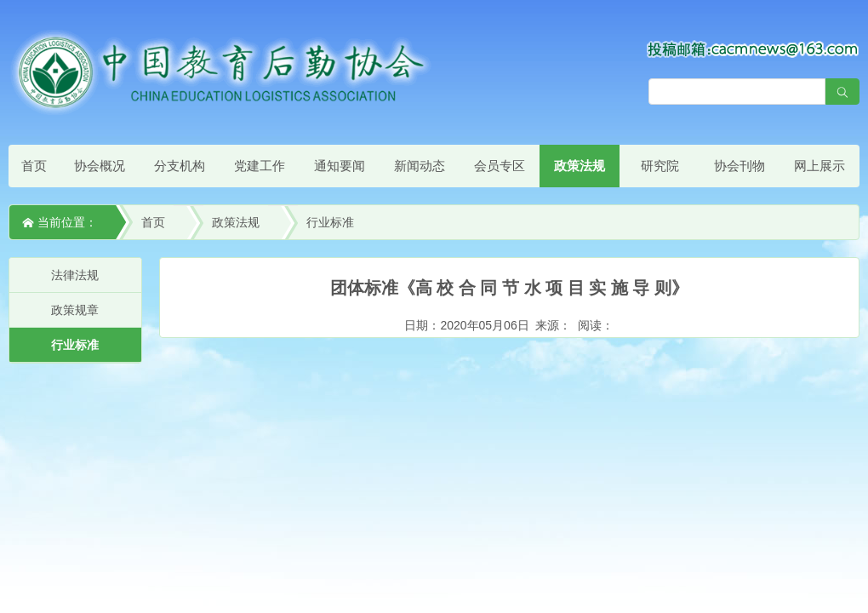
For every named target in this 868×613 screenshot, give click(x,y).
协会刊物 (740, 166)
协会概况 (100, 166)
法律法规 (75, 275)
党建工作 (260, 166)
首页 (34, 166)
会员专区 (500, 166)
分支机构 (180, 166)
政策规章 (75, 310)
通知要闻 (340, 166)
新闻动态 (420, 166)
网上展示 (819, 166)
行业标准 (330, 222)
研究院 (660, 166)
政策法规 (580, 166)
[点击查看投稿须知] (753, 49)
